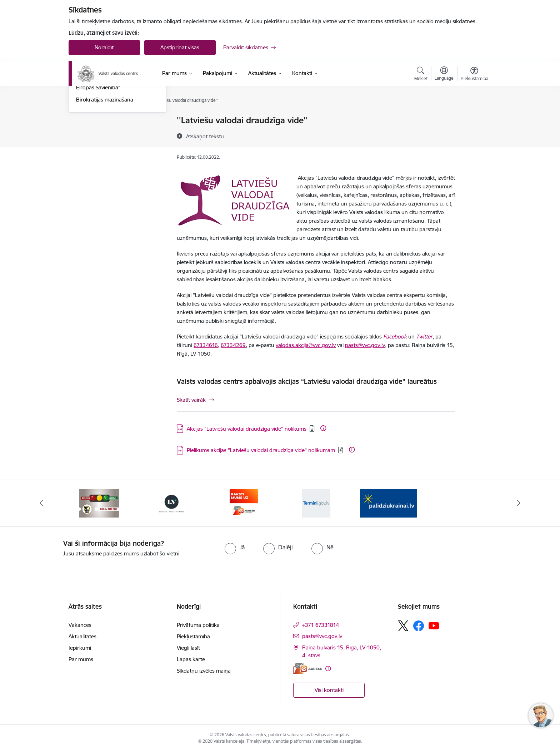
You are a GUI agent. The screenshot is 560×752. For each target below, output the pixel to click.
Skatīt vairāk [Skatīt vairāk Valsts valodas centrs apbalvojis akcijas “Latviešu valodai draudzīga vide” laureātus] (191, 400)
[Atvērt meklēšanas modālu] (421, 75)
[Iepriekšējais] (41, 503)
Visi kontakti (329, 690)
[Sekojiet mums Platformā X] (403, 626)
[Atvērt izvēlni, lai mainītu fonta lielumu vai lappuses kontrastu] (474, 75)
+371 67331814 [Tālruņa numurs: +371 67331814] (321, 625)
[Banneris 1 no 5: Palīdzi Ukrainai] (389, 503)
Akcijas (84, 146)
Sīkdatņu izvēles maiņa (204, 671)
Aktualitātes (90, 121)
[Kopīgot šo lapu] (474, 135)
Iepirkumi (80, 648)
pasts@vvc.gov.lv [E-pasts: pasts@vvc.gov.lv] (322, 636)
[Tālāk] (519, 503)
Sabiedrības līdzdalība (102, 133)
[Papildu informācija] (323, 428)
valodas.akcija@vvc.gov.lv (306, 345)
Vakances (80, 625)
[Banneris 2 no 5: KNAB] (99, 503)
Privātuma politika (198, 625)
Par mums (81, 659)
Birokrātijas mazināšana (105, 176)
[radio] (235, 547)
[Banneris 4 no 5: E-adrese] (244, 503)
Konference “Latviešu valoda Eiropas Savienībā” (110, 161)
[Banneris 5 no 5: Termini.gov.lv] (316, 503)
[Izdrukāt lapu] (474, 117)
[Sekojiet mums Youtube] (434, 625)
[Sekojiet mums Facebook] (419, 626)
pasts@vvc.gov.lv (365, 345)
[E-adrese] (307, 669)
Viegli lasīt (188, 648)
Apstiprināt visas (180, 47)
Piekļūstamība (193, 636)
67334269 (233, 345)
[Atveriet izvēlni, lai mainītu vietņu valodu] (444, 74)
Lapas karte (191, 659)
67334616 (206, 345)
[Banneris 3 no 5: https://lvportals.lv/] (171, 503)
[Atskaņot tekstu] (205, 136)
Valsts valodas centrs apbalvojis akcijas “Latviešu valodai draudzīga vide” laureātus (307, 381)
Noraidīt (104, 47)
